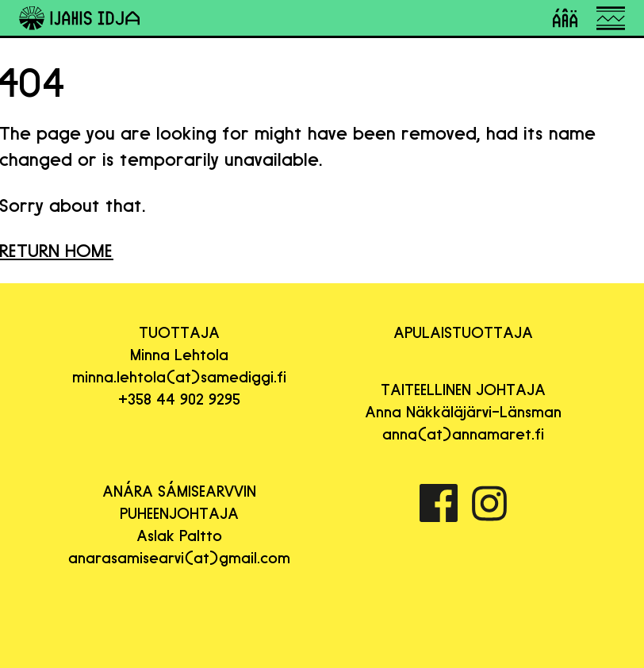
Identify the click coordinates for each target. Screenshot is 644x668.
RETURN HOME (57, 250)
